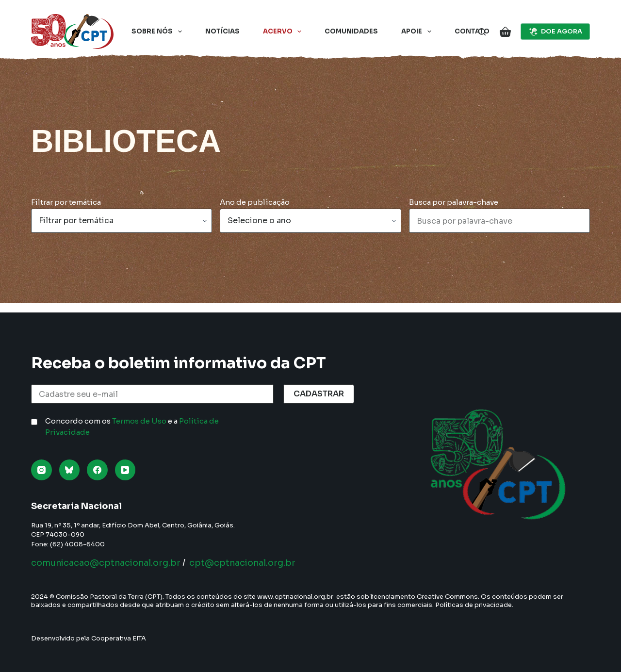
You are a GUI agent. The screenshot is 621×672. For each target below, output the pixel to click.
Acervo (284, 32)
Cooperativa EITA (119, 638)
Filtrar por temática (66, 202)
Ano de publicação (255, 202)
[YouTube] (125, 470)
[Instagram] (41, 470)
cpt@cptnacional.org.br (248, 563)
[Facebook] (97, 470)
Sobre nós (159, 32)
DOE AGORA (556, 32)
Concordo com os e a (132, 426)
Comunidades (351, 31)
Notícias (222, 31)
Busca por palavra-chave (454, 202)
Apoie (418, 32)
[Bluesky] (70, 470)
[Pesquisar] (482, 32)
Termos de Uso (139, 421)
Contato (472, 31)
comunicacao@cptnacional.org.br (108, 563)
